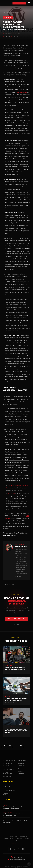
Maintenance (15, 13)
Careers (20, 771)
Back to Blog (9, 584)
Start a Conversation (16, 619)
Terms (16, 867)
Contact (21, 774)
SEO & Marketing (9, 770)
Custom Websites (9, 761)
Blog (9, 13)
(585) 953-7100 (16, 857)
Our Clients (22, 761)
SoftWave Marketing (7, 787)
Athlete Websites (9, 791)
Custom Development (7, 773)
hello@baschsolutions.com (17, 860)
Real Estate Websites (7, 794)
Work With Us (19, 3)
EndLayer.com (11, 493)
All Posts (16, 624)
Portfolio (21, 766)
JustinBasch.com (22, 92)
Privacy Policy (26, 866)
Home (4, 13)
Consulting (7, 776)
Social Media (7, 763)
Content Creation (6, 766)
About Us (21, 763)
